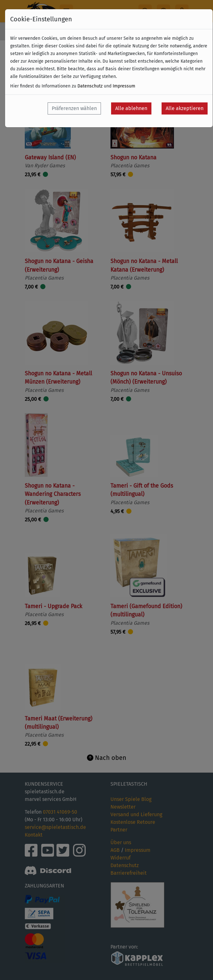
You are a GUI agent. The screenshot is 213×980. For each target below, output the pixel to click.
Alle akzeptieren (185, 108)
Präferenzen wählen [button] (74, 108)
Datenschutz (90, 86)
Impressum (124, 86)
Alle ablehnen (131, 108)
